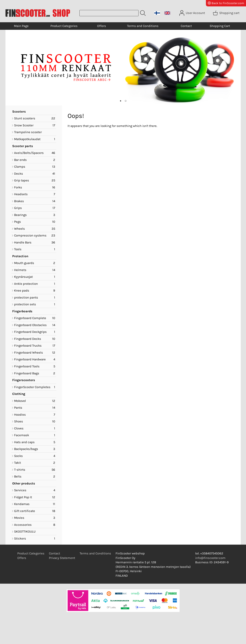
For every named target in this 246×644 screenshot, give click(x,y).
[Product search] (109, 13)
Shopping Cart (220, 26)
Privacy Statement (62, 558)
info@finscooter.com (210, 558)
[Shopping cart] (227, 13)
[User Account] (193, 13)
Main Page (21, 26)
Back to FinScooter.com (226, 3)
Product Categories (64, 26)
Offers (102, 26)
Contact (186, 26)
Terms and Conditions (143, 26)
